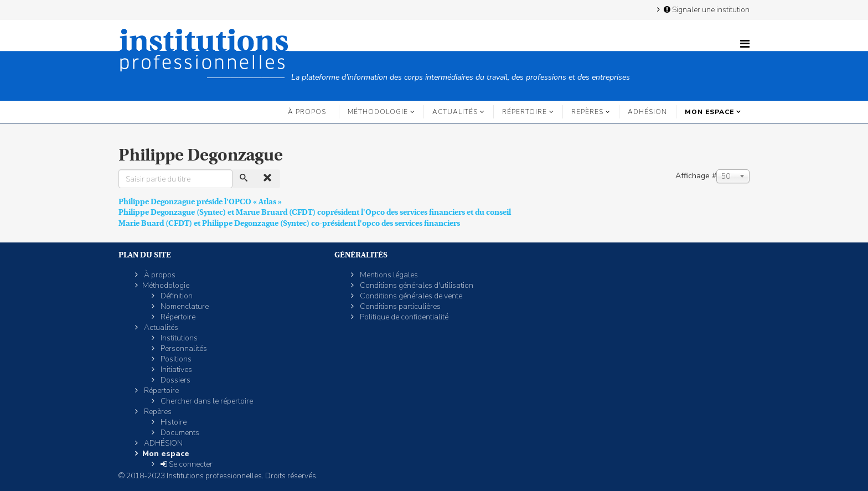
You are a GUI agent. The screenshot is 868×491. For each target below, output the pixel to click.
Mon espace (709, 112)
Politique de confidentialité (403, 317)
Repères (587, 112)
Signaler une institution (706, 9)
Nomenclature (184, 306)
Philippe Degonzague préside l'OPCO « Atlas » (200, 201)
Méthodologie (378, 112)
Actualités (455, 112)
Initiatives (175, 369)
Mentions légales (388, 275)
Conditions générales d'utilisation (416, 285)
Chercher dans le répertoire (206, 401)
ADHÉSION (647, 112)
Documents (179, 433)
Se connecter (186, 464)
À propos (307, 112)
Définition (176, 296)
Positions (175, 359)
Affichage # (696, 176)
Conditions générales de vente (410, 296)
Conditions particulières (399, 306)
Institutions (178, 338)
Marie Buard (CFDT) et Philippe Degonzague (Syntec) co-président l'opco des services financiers (289, 223)
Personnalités (183, 348)
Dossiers (175, 380)
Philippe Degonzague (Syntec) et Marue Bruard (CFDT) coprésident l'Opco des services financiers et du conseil (315, 212)
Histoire (173, 422)
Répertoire (525, 112)
